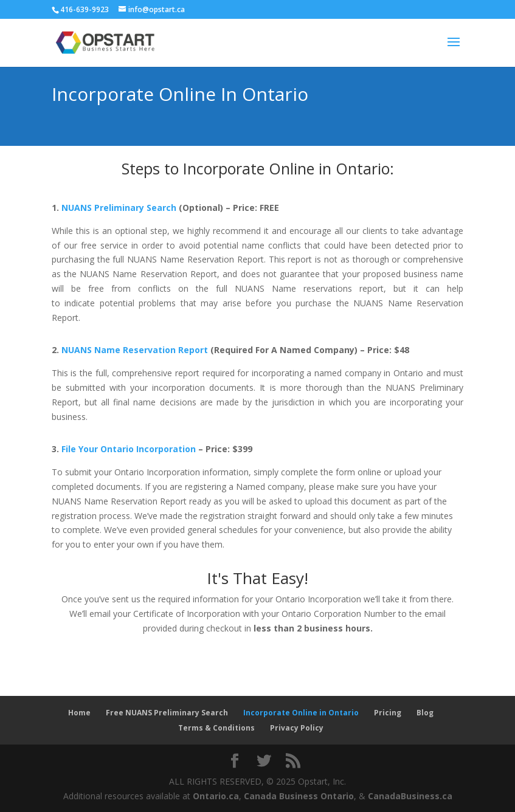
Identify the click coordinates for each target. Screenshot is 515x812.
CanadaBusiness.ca (410, 796)
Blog (425, 713)
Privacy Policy (297, 728)
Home (79, 713)
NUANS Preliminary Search (119, 208)
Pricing (388, 713)
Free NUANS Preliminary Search (167, 713)
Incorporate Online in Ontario (301, 713)
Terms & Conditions (216, 728)
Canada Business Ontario (299, 796)
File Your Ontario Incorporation (129, 449)
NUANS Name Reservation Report (135, 350)
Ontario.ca (216, 796)
